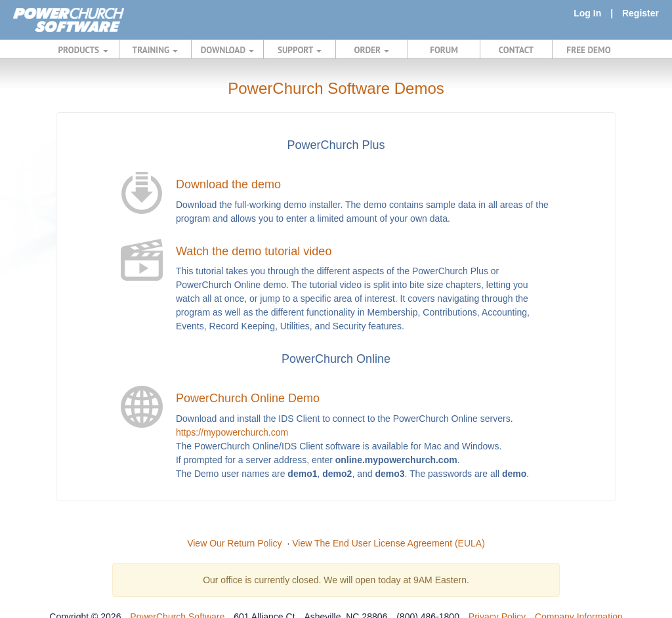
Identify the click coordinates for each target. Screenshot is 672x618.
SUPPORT (300, 50)
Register (640, 13)
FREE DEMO (588, 50)
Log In (587, 13)
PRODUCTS (83, 50)
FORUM (444, 50)
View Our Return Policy (234, 543)
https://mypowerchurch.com (232, 432)
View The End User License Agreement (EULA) (388, 543)
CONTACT (516, 50)
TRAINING (156, 50)
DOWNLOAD (227, 50)
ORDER (372, 50)
